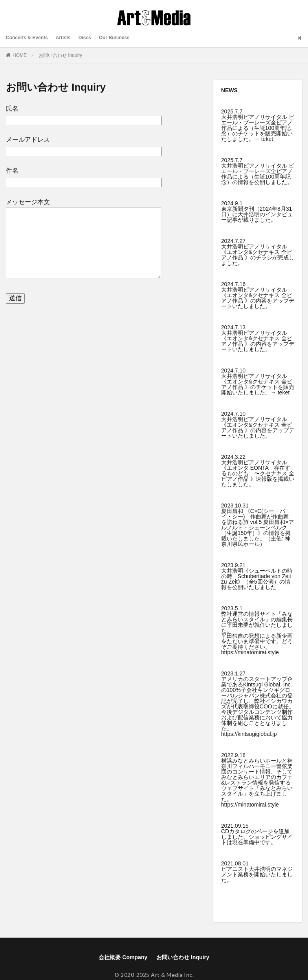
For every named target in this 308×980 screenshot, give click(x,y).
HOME (20, 55)
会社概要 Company (123, 957)
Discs (95, 38)
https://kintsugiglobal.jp (249, 734)
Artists (71, 38)
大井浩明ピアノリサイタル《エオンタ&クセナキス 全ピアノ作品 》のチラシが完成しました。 (258, 255)
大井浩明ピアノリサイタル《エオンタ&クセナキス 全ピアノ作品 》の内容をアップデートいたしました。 (258, 298)
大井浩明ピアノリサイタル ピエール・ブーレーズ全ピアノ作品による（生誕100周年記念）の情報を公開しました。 (258, 174)
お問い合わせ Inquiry (60, 55)
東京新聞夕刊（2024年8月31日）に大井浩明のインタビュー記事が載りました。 (257, 214)
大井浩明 (260, 869)
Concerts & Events (30, 38)
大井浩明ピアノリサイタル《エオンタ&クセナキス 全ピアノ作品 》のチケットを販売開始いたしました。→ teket (258, 384)
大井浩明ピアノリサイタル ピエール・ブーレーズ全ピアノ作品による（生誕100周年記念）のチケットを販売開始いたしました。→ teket (258, 128)
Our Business (128, 38)
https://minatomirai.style (250, 652)
